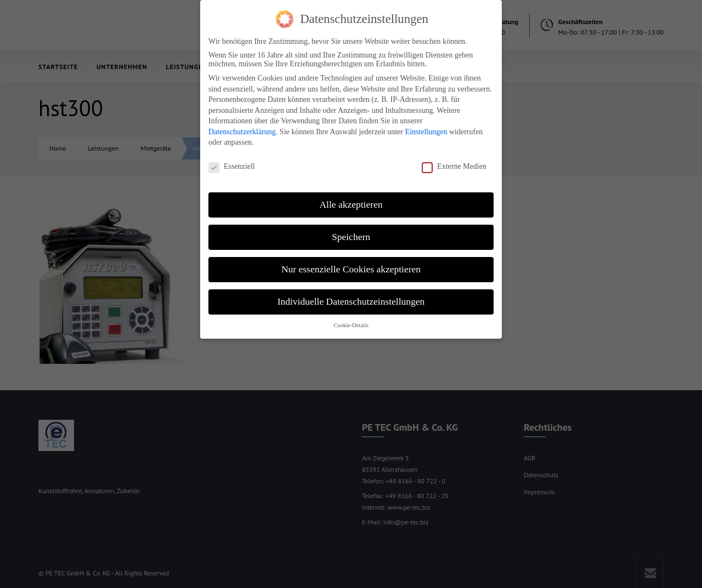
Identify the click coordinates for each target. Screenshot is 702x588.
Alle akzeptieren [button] (351, 196)
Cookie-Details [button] (351, 317)
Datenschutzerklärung (242, 124)
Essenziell (232, 158)
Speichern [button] (351, 229)
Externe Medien (454, 158)
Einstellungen (426, 124)
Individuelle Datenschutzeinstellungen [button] (351, 293)
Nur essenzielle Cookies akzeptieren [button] (351, 261)
